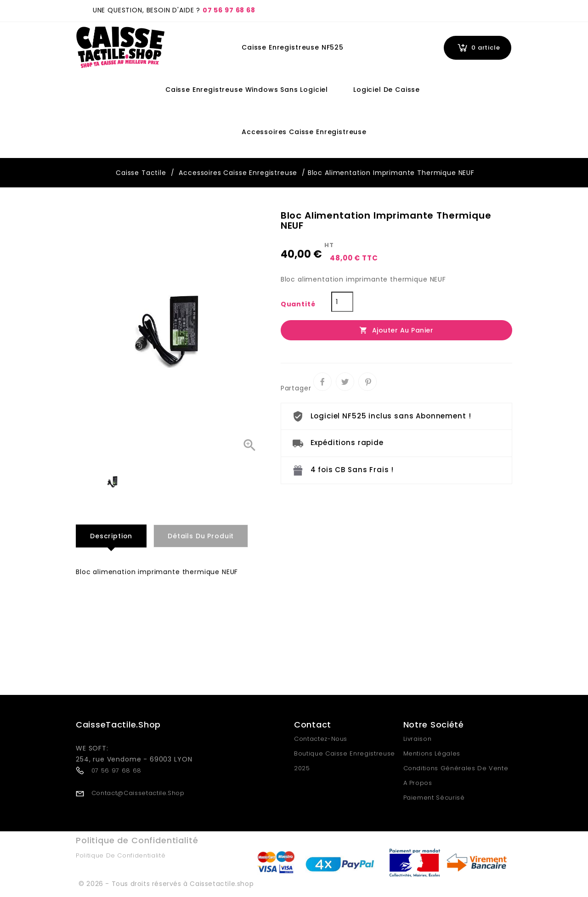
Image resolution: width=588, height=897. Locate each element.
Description (111, 536)
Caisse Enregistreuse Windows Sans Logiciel (247, 90)
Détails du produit (201, 536)
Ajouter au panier (396, 330)
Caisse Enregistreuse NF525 (293, 47)
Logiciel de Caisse (387, 90)
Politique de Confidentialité (121, 855)
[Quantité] (342, 302)
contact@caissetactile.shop (138, 793)
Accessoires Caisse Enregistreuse (304, 132)
